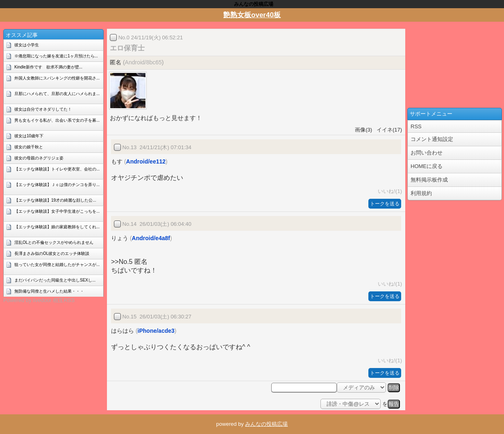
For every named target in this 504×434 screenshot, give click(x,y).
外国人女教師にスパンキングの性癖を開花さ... (57, 78)
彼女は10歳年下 (29, 136)
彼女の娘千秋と (29, 147)
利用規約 (421, 193)
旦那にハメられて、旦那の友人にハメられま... (57, 94)
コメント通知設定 (432, 139)
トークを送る (385, 204)
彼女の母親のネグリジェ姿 (39, 158)
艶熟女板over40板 (252, 15)
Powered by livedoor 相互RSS (39, 300)
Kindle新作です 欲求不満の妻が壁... (48, 67)
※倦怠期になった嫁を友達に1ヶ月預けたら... (56, 56)
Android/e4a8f (151, 238)
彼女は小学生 (27, 45)
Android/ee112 (146, 161)
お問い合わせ (427, 153)
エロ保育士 (127, 48)
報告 (394, 404)
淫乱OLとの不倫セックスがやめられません (54, 242)
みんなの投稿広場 (266, 424)
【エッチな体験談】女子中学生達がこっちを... (57, 211)
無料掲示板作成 (429, 180)
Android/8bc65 (143, 62)
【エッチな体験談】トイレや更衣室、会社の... (57, 169)
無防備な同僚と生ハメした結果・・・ (49, 291)
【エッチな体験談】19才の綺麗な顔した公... (55, 200)
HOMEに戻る (427, 166)
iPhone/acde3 (156, 331)
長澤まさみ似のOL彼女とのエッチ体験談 (52, 253)
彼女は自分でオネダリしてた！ (43, 109)
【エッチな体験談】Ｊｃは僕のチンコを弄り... (57, 185)
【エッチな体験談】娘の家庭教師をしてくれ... (57, 227)
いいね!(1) (388, 191)
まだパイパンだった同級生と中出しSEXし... (55, 280)
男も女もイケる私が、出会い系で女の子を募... (57, 120)
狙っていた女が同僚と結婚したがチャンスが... (57, 265)
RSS (416, 126)
